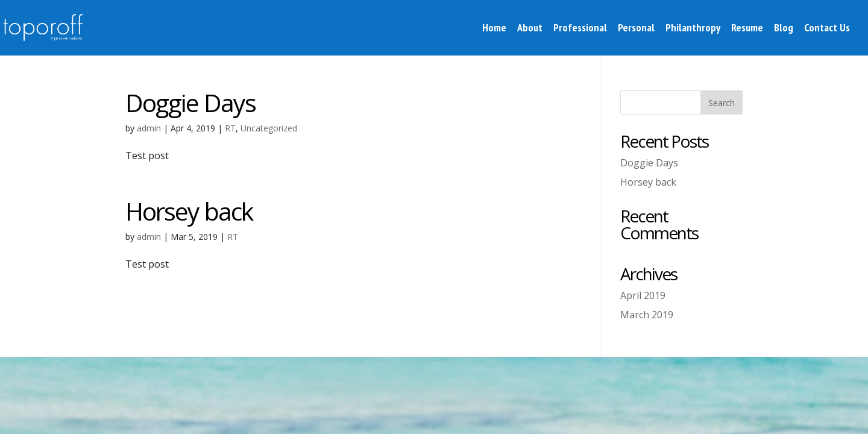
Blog (784, 29)
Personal (636, 29)
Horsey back (189, 211)
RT (230, 128)
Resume (747, 29)
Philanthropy (693, 29)
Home (494, 29)
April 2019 (643, 295)
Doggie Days (190, 102)
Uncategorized (269, 128)
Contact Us (827, 29)
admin (149, 128)
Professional (580, 29)
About (530, 29)
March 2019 (647, 315)
